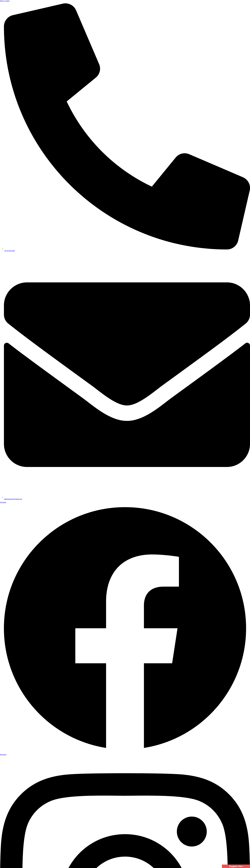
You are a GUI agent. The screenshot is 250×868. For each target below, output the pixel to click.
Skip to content (5, 1)
